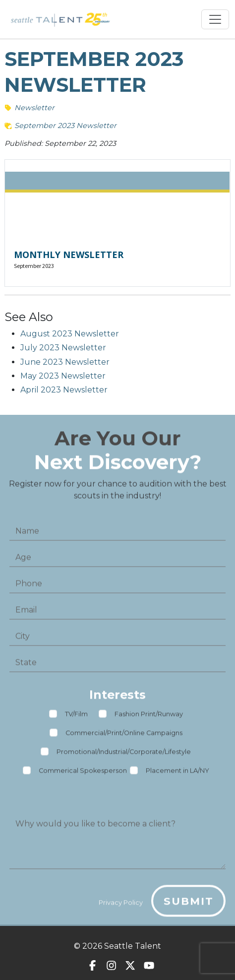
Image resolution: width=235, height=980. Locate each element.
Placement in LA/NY (177, 774)
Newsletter (34, 108)
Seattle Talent (133, 946)
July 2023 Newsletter (63, 348)
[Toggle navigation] (215, 19)
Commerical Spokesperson (83, 774)
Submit (189, 904)
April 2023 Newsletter (64, 390)
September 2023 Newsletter (65, 126)
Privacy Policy (121, 905)
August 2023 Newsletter (70, 334)
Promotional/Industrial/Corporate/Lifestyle (124, 755)
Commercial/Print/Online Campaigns (124, 736)
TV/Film (76, 717)
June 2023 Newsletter (65, 362)
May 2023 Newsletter (63, 376)
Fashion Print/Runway (149, 717)
